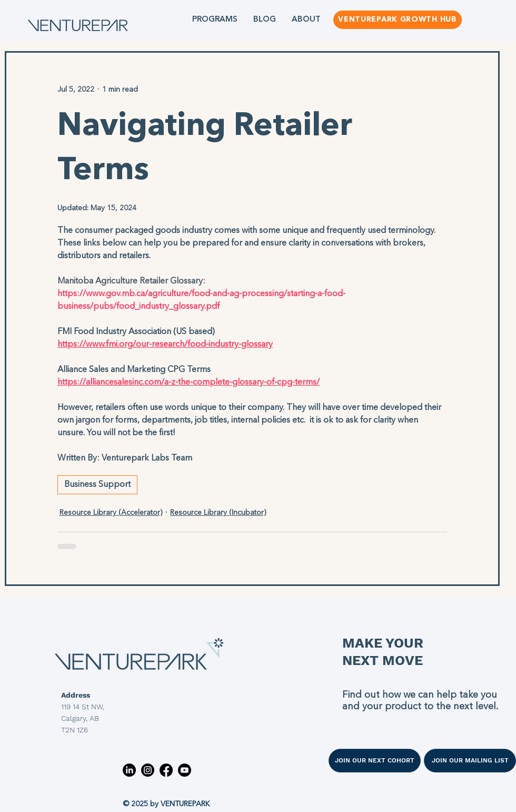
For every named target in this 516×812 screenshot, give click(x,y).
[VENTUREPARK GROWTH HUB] (398, 20)
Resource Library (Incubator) (218, 513)
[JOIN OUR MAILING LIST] (470, 761)
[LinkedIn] (129, 770)
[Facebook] (166, 770)
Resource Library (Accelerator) (111, 513)
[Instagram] (148, 770)
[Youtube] (185, 770)
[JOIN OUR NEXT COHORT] (375, 761)
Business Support (97, 485)
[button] (215, 20)
